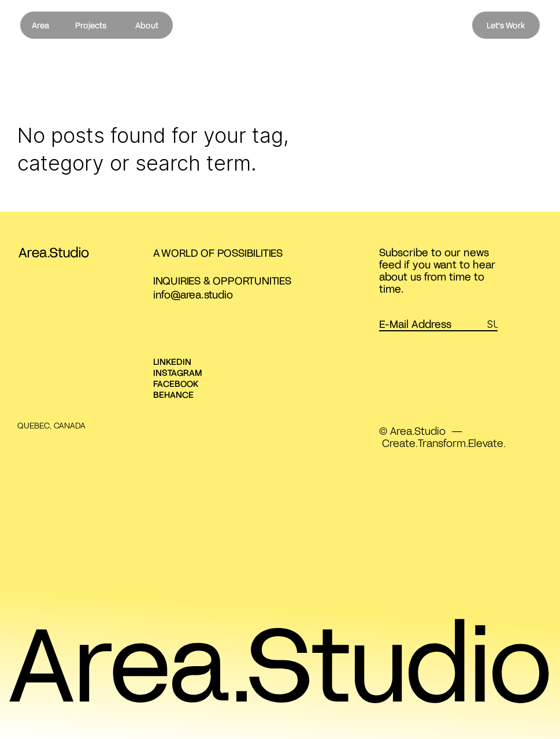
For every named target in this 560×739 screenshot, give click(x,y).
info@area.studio (193, 294)
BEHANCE (173, 394)
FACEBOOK (176, 383)
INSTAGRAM (178, 372)
